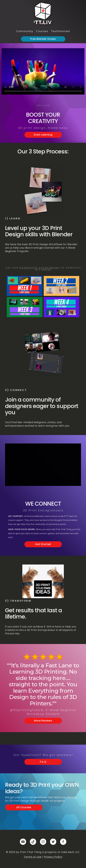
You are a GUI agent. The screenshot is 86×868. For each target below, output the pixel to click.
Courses (43, 31)
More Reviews (44, 721)
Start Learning (44, 135)
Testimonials (61, 31)
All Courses (25, 808)
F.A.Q (44, 762)
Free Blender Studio (44, 39)
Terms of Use (33, 857)
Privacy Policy (53, 857)
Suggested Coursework (40, 268)
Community (26, 31)
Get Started (44, 545)
